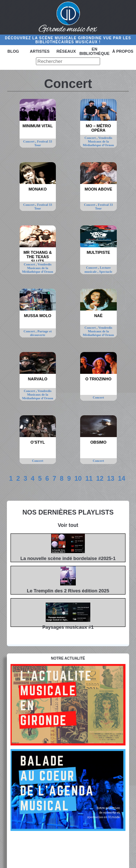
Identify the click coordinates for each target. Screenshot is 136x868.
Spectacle (106, 272)
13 (111, 479)
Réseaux (66, 51)
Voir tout (68, 525)
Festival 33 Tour (43, 143)
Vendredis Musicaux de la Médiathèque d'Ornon (98, 141)
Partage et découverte (41, 333)
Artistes (40, 51)
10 (78, 479)
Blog (13, 51)
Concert (29, 141)
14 (121, 479)
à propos (123, 51)
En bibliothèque (94, 51)
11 (89, 479)
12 (100, 479)
